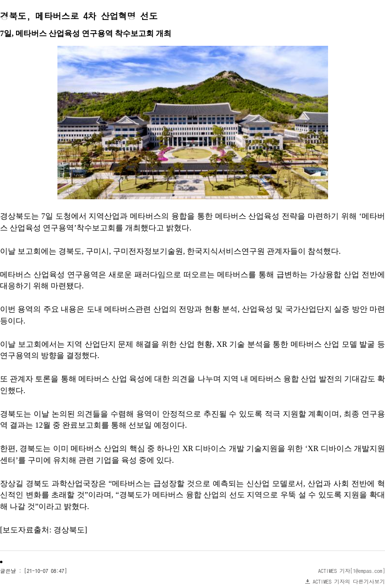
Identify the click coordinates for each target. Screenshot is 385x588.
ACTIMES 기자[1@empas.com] (352, 571)
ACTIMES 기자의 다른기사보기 (349, 581)
